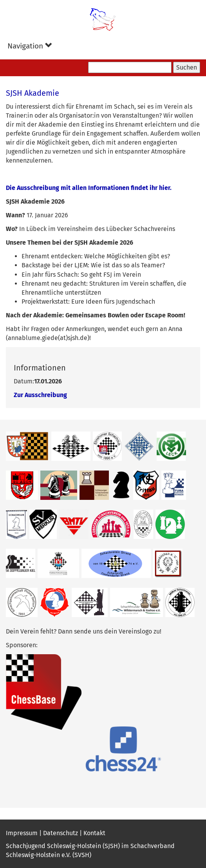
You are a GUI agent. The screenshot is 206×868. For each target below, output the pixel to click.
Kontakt (94, 833)
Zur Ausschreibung (40, 395)
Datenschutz (61, 833)
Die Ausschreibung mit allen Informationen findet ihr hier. (89, 188)
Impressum (22, 833)
